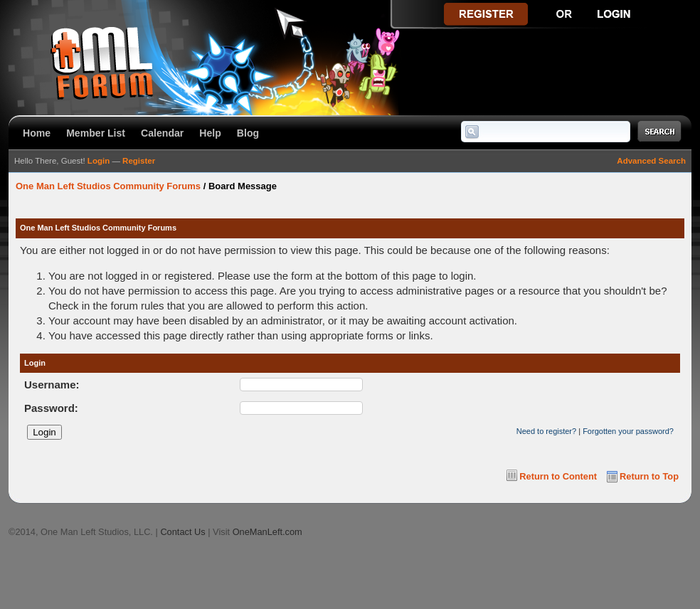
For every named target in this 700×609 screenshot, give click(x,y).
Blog (248, 133)
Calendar (162, 133)
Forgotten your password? (628, 431)
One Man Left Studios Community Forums (108, 186)
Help (210, 133)
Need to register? (546, 431)
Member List (96, 133)
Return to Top (649, 476)
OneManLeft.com (267, 532)
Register (139, 161)
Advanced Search (651, 161)
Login (99, 161)
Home (37, 133)
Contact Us (182, 532)
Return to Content (558, 476)
